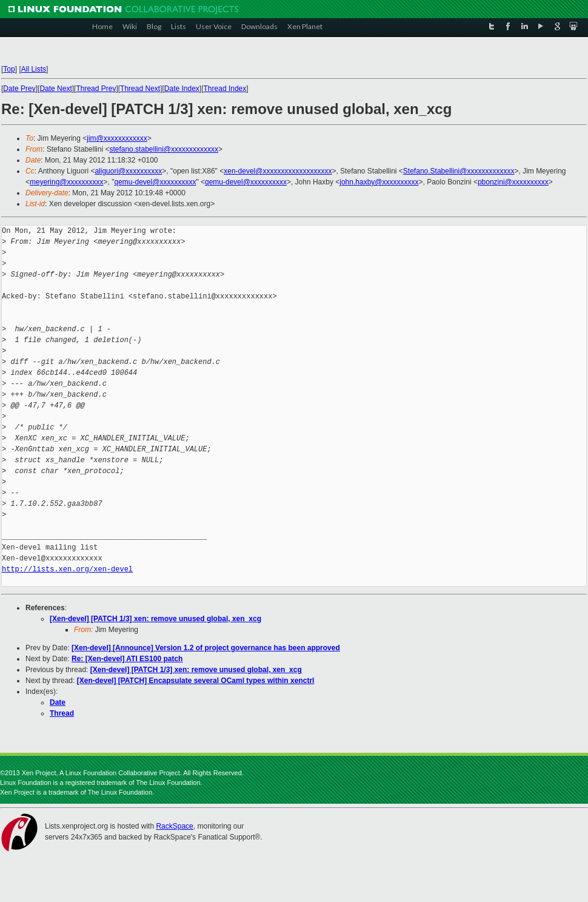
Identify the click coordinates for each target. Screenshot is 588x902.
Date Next (55, 89)
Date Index (182, 89)
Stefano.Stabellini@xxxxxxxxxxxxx (459, 171)
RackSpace (174, 826)
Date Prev (19, 89)
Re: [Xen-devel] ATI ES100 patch (127, 659)
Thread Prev (96, 89)
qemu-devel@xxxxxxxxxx (155, 182)
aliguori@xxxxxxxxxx (128, 171)
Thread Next (140, 89)
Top (9, 69)
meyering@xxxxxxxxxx (67, 182)
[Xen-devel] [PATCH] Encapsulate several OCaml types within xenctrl (196, 681)
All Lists (34, 69)
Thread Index (225, 89)
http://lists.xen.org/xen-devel (67, 569)
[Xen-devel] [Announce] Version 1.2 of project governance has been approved (206, 648)
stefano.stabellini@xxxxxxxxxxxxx (164, 149)
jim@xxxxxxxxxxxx (117, 138)
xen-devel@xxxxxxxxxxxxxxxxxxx (278, 171)
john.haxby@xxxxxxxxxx (379, 182)
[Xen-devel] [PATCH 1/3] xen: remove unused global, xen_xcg (155, 619)
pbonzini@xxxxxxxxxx (513, 182)
